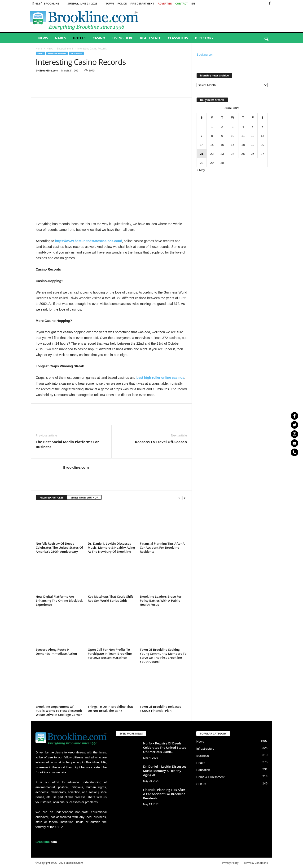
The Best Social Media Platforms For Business (67, 444)
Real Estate (150, 38)
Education (203, 770)
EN (193, 3)
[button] (266, 39)
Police (122, 3)
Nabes (60, 38)
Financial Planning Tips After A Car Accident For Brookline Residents (162, 548)
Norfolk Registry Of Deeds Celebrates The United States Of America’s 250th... (165, 748)
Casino (99, 38)
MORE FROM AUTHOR (84, 497)
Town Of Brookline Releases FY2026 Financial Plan (160, 709)
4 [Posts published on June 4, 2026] (243, 127)
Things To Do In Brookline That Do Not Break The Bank (110, 709)
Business (203, 756)
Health (201, 763)
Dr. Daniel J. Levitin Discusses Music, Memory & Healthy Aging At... (165, 771)
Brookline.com (49, 70)
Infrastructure (205, 749)
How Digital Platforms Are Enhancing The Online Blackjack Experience (59, 601)
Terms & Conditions (256, 863)
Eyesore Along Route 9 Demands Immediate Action (56, 652)
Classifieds (178, 38)
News (43, 38)
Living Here (123, 38)
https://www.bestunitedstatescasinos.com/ (89, 241)
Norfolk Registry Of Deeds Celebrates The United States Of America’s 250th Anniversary (59, 548)
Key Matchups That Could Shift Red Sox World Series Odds (110, 599)
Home (39, 49)
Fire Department (142, 3)
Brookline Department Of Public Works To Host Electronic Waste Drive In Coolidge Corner (59, 711)
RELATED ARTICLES (51, 497)
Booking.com (205, 55)
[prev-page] (179, 498)
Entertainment (65, 49)
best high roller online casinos (160, 378)
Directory (204, 38)
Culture (201, 784)
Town (110, 3)
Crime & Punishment (210, 777)
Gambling (76, 53)
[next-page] (185, 498)
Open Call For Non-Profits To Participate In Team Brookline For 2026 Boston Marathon (110, 654)
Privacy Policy (230, 863)
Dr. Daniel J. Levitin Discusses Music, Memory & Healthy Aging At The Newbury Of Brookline (111, 548)
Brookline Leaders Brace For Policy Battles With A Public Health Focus (161, 601)
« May (201, 170)
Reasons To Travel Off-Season (161, 442)
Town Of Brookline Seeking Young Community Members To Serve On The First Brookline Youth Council (163, 656)
